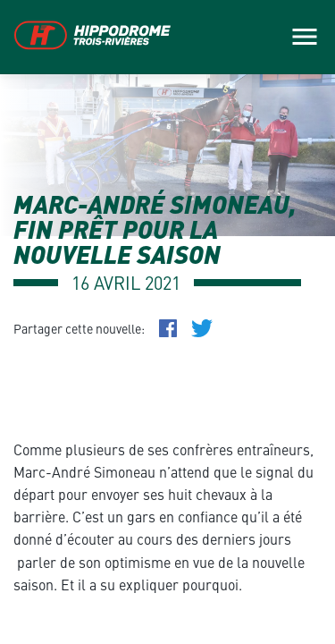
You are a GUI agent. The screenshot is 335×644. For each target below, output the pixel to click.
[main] (167, 322)
